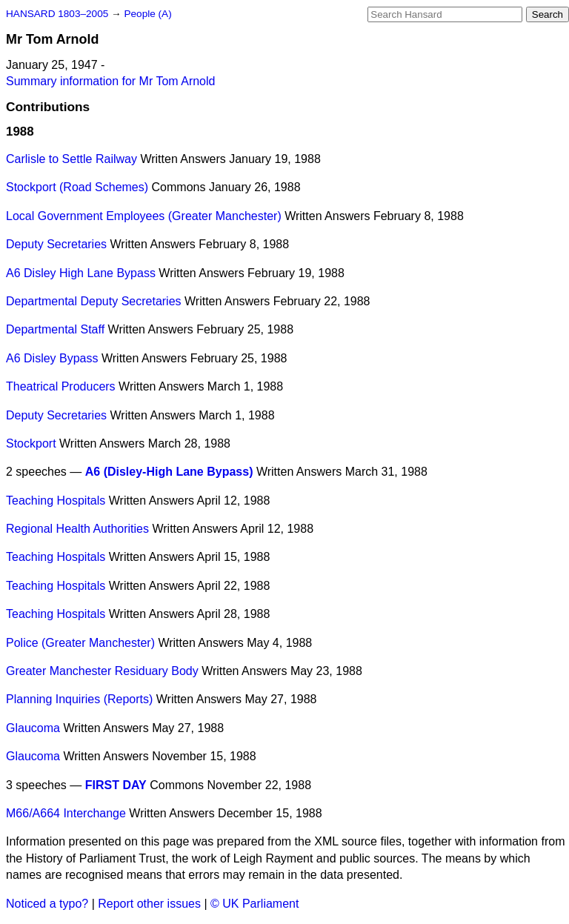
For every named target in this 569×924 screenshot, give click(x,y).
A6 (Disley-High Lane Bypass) (169, 472)
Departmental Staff (55, 329)
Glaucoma (33, 728)
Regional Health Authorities (77, 529)
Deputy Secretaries (56, 244)
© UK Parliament (254, 904)
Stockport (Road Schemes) (77, 187)
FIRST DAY (116, 785)
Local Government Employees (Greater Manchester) (144, 216)
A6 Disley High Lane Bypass (81, 273)
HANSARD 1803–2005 (57, 14)
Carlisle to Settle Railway (71, 159)
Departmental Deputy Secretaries (94, 301)
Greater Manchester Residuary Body (102, 671)
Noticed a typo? (47, 904)
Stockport (31, 443)
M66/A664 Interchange (66, 813)
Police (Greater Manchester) (80, 643)
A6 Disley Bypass (52, 358)
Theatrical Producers (61, 386)
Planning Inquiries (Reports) (79, 699)
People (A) (147, 14)
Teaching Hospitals (56, 501)
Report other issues (149, 904)
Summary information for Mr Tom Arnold (110, 81)
